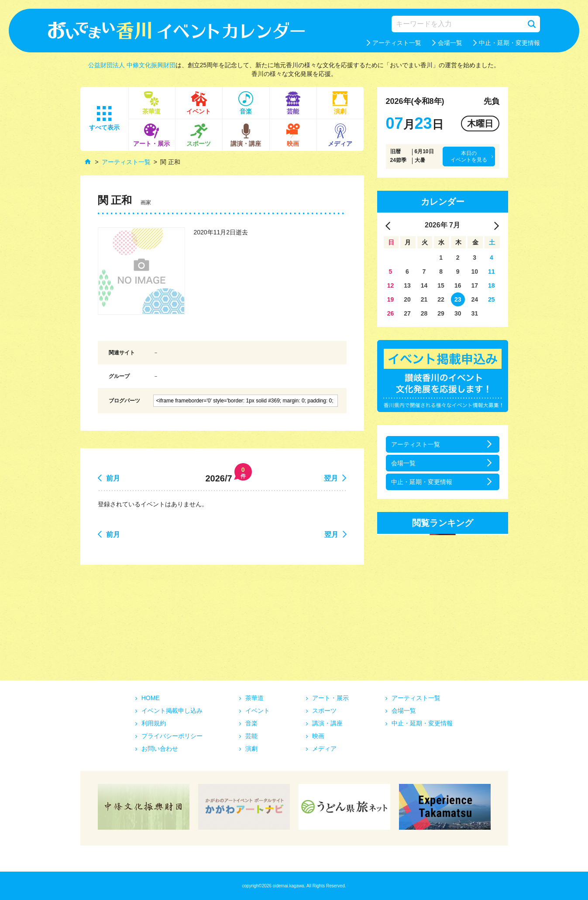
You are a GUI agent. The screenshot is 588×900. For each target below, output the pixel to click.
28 (424, 313)
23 (458, 299)
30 (458, 313)
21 (424, 299)
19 (391, 299)
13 (407, 285)
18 (492, 285)
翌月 (331, 478)
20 (407, 299)
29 (441, 313)
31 (475, 313)
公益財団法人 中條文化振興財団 (132, 65)
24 (475, 299)
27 (407, 313)
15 (441, 285)
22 (441, 299)
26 (391, 313)
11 (492, 271)
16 (458, 285)
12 (391, 285)
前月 (113, 478)
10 (475, 271)
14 (424, 285)
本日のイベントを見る (469, 156)
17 (475, 285)
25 (492, 299)
